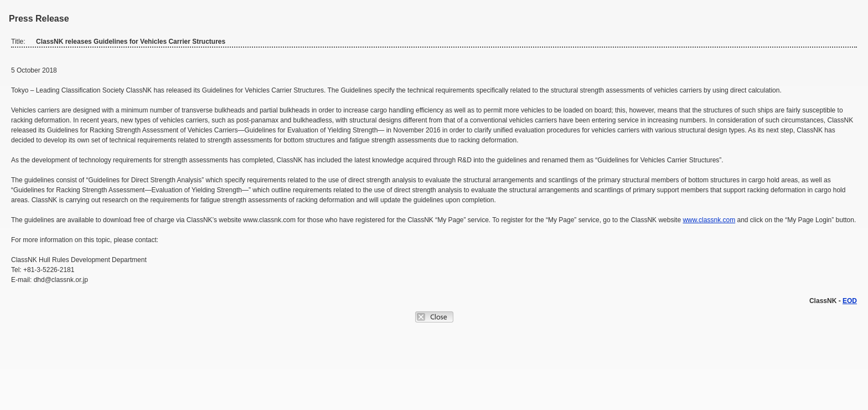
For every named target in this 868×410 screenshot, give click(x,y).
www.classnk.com (709, 220)
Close (434, 317)
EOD (850, 301)
